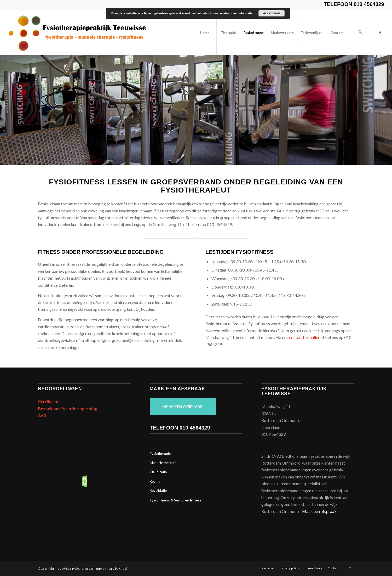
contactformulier (304, 337)
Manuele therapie (163, 463)
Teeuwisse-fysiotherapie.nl (75, 569)
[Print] (77, 33)
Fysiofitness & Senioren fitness (176, 500)
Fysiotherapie (160, 454)
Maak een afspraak (319, 511)
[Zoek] (360, 33)
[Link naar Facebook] (380, 32)
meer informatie (242, 13)
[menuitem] (205, 33)
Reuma (155, 481)
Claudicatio (158, 472)
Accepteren (271, 13)
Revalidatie (158, 490)
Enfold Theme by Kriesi (111, 569)
